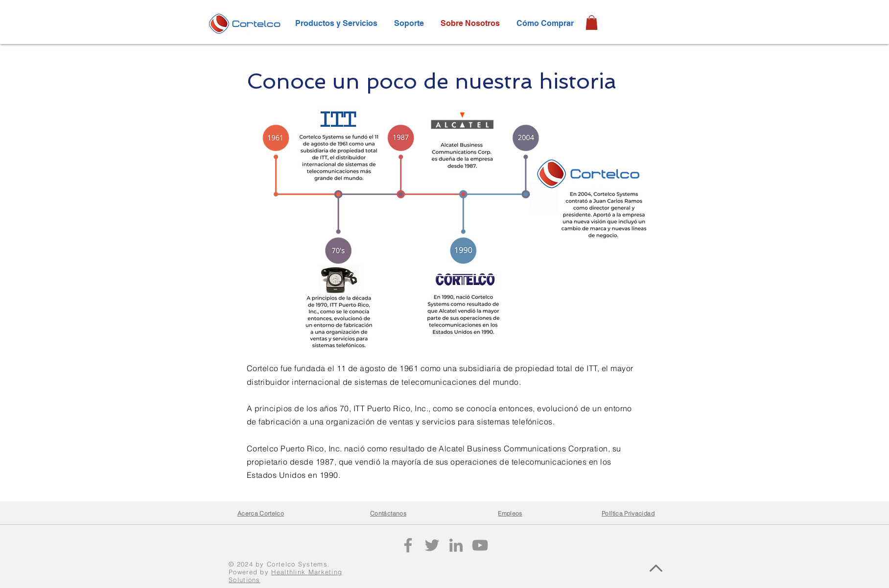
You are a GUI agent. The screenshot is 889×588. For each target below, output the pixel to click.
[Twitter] (432, 545)
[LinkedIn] (456, 545)
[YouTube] (480, 545)
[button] (592, 23)
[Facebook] (408, 545)
